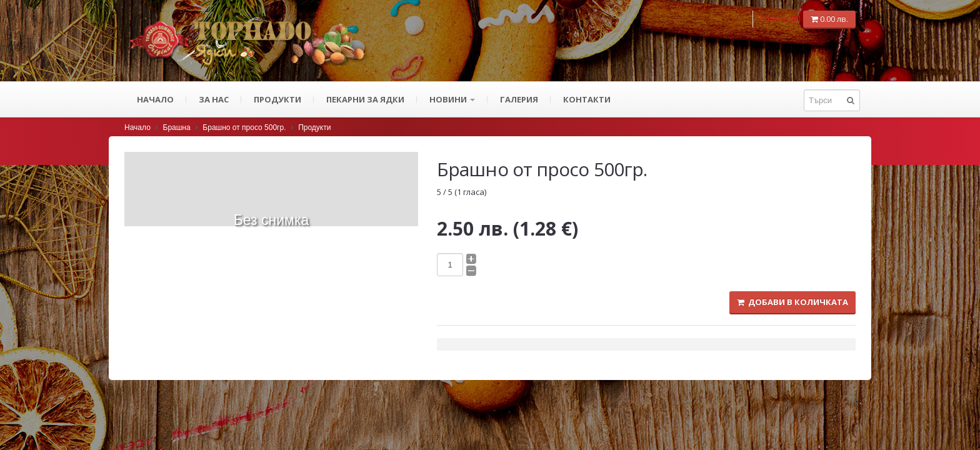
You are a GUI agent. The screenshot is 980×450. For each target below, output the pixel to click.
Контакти (587, 99)
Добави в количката (792, 302)
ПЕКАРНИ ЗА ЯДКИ (365, 99)
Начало (155, 99)
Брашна (177, 127)
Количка (782, 18)
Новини (452, 99)
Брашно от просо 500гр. (244, 127)
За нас (214, 99)
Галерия (519, 99)
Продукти (277, 99)
